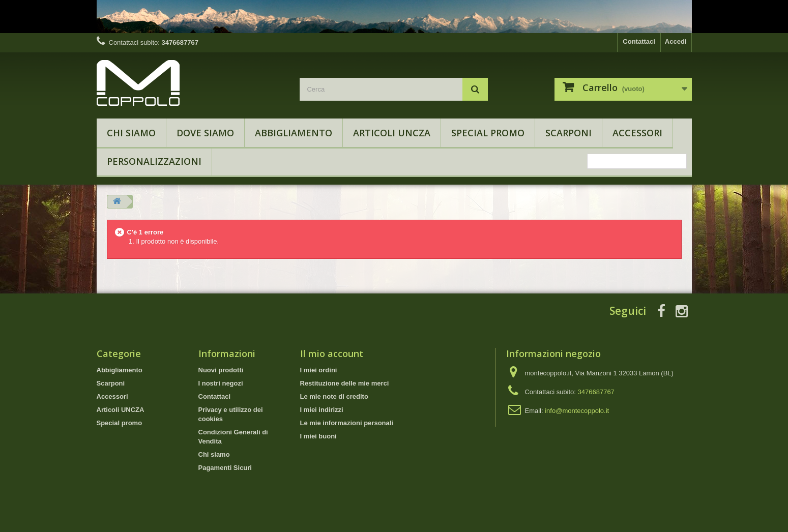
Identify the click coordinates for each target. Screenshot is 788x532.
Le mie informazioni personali (347, 423)
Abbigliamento (294, 133)
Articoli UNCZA (392, 133)
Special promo (488, 133)
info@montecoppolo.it (577, 411)
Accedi (676, 41)
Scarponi (568, 133)
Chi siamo (131, 133)
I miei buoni (318, 436)
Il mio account (332, 353)
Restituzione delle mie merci (345, 383)
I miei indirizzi (322, 410)
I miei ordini (319, 370)
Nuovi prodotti (221, 370)
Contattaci (639, 41)
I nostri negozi (221, 383)
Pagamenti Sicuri (225, 468)
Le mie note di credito (334, 396)
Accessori (637, 133)
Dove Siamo (205, 133)
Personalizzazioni (154, 161)
